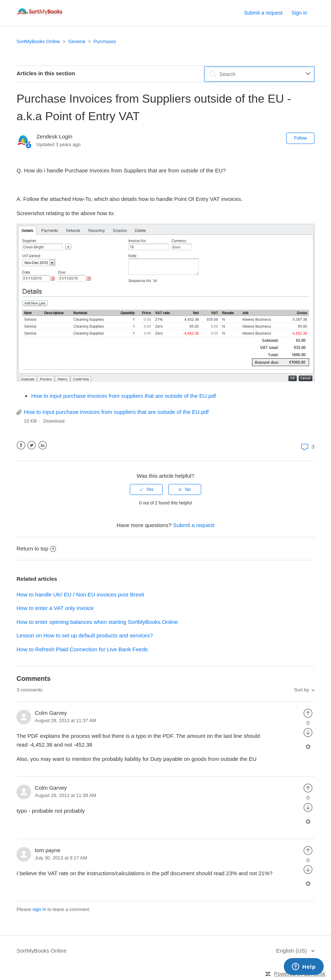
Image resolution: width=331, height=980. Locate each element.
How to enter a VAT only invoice (55, 608)
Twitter (32, 445)
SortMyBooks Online (38, 41)
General (77, 41)
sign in (40, 909)
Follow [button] (300, 138)
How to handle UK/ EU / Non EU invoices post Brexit (80, 594)
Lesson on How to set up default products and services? (85, 635)
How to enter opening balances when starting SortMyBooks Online (97, 622)
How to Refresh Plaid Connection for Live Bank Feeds (82, 649)
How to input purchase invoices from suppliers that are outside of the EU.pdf (123, 396)
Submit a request (263, 13)
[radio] (146, 489)
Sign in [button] (299, 13)
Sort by (302, 690)
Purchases (105, 41)
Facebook (21, 445)
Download (54, 421)
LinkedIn (43, 445)
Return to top (36, 548)
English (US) (292, 951)
